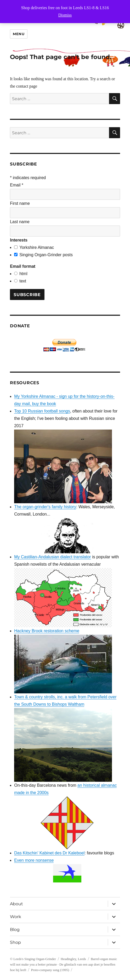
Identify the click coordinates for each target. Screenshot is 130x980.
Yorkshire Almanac (37, 247)
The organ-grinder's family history (45, 507)
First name (20, 203)
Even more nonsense (34, 860)
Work (16, 917)
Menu (19, 34)
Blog (15, 930)
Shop (15, 942)
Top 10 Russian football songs (42, 411)
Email (17, 185)
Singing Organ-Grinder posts (46, 255)
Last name (20, 222)
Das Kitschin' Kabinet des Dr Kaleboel (49, 853)
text (23, 281)
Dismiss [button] (65, 15)
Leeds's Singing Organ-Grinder (35, 959)
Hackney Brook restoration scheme (47, 631)
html (23, 274)
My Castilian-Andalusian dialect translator (52, 557)
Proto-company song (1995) (50, 970)
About (16, 904)
